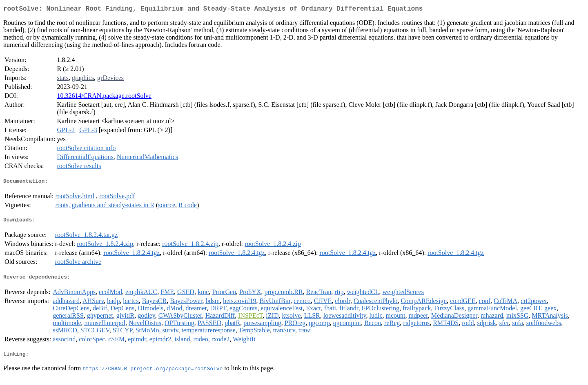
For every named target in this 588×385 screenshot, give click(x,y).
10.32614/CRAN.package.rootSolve (104, 97)
